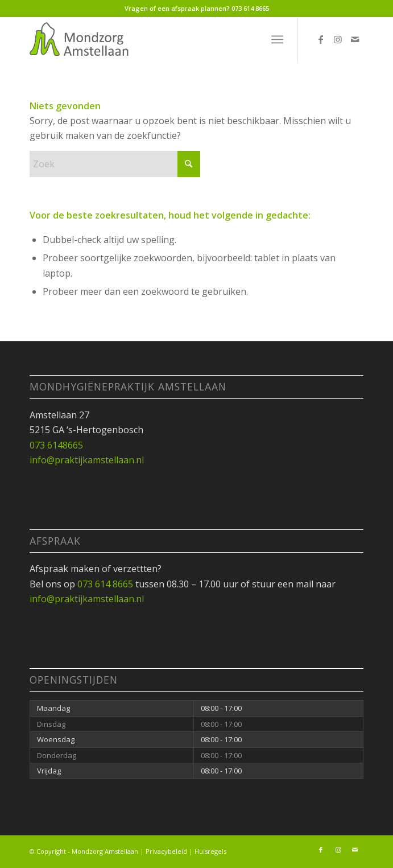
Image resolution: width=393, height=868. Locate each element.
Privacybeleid (166, 851)
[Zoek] (115, 164)
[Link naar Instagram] (338, 39)
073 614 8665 (250, 8)
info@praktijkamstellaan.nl (87, 460)
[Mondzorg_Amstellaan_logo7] (163, 39)
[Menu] (277, 39)
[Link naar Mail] (355, 39)
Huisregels (210, 851)
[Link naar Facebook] (321, 39)
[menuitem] (277, 39)
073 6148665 (56, 445)
